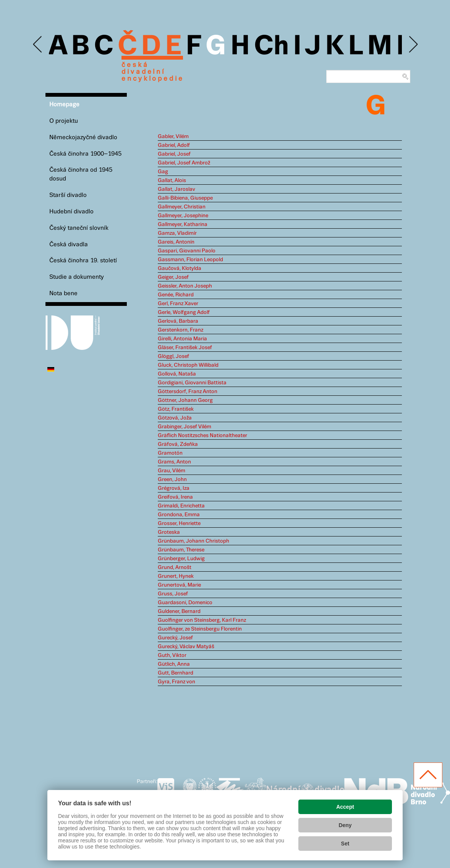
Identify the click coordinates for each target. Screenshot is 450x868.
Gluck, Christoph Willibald (188, 365)
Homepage (64, 105)
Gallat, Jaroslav (176, 189)
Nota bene (63, 293)
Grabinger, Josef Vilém (185, 427)
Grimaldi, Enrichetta (181, 506)
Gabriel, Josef (174, 154)
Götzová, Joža (175, 418)
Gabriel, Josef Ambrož (184, 163)
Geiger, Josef (173, 277)
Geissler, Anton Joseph (185, 286)
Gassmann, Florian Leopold (190, 260)
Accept (345, 807)
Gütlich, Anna (174, 664)
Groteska (169, 532)
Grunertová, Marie (179, 585)
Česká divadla (69, 245)
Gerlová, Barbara (178, 321)
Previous (38, 45)
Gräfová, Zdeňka (178, 444)
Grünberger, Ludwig (181, 559)
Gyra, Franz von (176, 682)
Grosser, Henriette (179, 523)
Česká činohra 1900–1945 (85, 154)
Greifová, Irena (175, 497)
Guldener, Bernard (179, 611)
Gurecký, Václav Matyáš (186, 647)
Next (413, 45)
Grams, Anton (174, 462)
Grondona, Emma (179, 515)
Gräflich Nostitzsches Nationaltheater (202, 436)
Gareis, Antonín (176, 242)
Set (345, 844)
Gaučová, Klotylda (180, 268)
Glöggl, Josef (173, 356)
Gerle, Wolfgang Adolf (184, 312)
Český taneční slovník (79, 228)
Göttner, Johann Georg (185, 400)
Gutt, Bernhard (176, 673)
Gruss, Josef (173, 594)
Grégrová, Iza (174, 488)
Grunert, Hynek (176, 576)
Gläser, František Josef (185, 348)
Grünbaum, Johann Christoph (193, 541)
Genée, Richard (176, 295)
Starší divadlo (68, 195)
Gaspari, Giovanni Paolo (187, 251)
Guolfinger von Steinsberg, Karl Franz (202, 620)
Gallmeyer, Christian (182, 207)
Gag (163, 172)
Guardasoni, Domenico (185, 603)
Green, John (172, 480)
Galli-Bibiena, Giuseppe (185, 198)
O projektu (64, 121)
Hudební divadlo (71, 212)
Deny (345, 825)
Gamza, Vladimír (177, 233)
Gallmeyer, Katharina (183, 224)
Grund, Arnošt (175, 567)
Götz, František (176, 409)
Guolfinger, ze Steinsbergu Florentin (200, 629)
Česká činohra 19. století (83, 261)
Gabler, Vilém (173, 137)
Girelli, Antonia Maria (182, 339)
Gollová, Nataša (177, 374)
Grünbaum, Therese (181, 550)
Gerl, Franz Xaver (178, 304)
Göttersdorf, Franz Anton (188, 392)
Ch (271, 47)
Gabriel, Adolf (174, 145)
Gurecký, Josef (175, 638)
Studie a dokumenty (77, 277)
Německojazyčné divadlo (83, 137)
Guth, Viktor (172, 655)
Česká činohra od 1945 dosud (81, 174)
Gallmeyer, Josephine (183, 216)
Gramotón (170, 453)
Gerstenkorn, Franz (180, 330)
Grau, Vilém (172, 471)
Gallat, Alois (172, 180)
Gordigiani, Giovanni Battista (192, 383)
